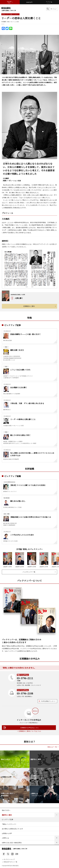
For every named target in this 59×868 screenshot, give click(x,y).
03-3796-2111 (25, 678)
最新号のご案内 (7, 815)
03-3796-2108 (25, 693)
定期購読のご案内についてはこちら (30, 731)
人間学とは (5, 838)
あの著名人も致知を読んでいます (12, 829)
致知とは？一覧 (52, 747)
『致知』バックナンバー (9, 824)
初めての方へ (6, 810)
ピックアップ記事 (8, 819)
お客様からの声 (7, 833)
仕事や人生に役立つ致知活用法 (12, 843)
